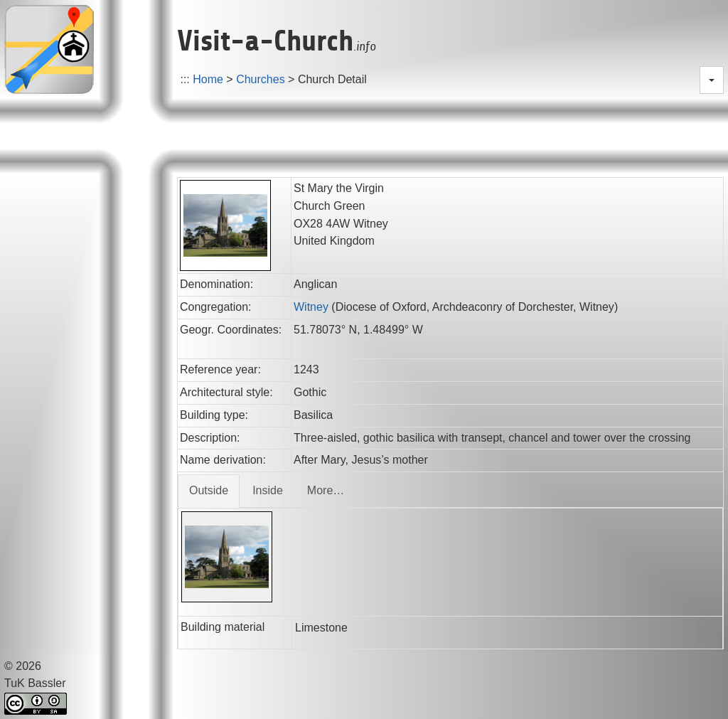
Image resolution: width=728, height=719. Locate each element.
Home (208, 79)
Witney (311, 307)
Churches (260, 79)
